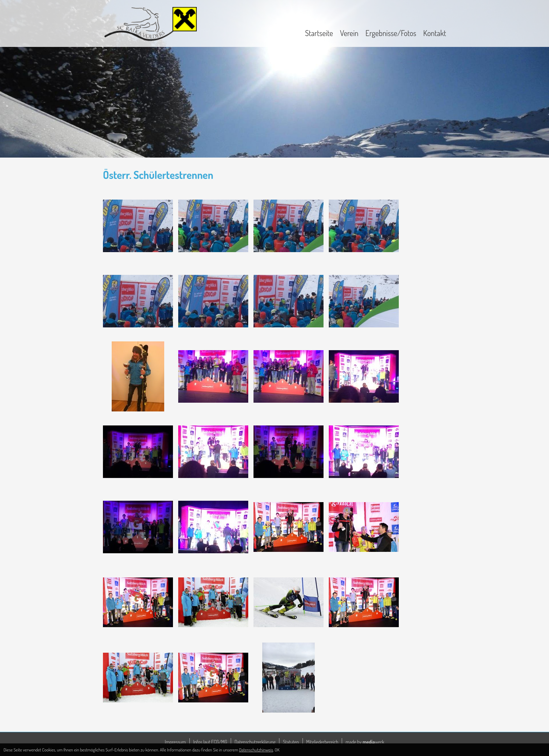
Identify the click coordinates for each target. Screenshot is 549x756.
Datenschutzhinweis (256, 750)
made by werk (365, 742)
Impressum (175, 742)
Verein (349, 33)
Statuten (291, 742)
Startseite (319, 33)
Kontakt (435, 33)
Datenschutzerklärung (255, 742)
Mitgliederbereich (322, 742)
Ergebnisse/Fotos (391, 33)
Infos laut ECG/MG (210, 742)
